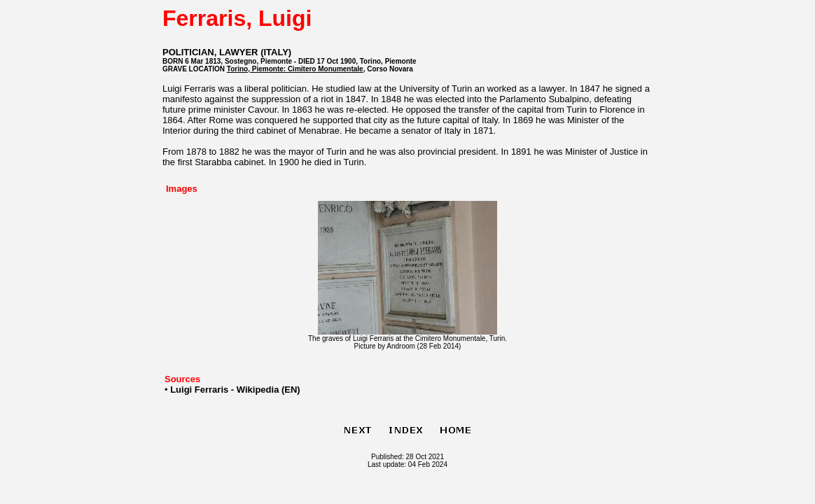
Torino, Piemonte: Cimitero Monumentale (295, 69)
